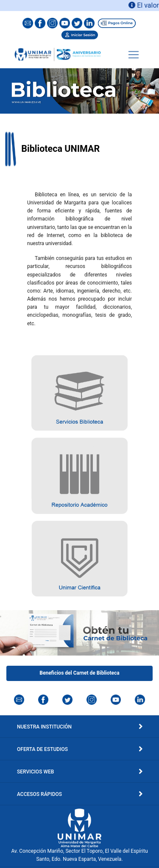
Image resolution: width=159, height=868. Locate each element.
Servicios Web (79, 772)
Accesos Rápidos (79, 794)
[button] (79, 393)
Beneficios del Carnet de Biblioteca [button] (79, 673)
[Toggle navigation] (134, 55)
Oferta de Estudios (79, 749)
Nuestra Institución (79, 727)
